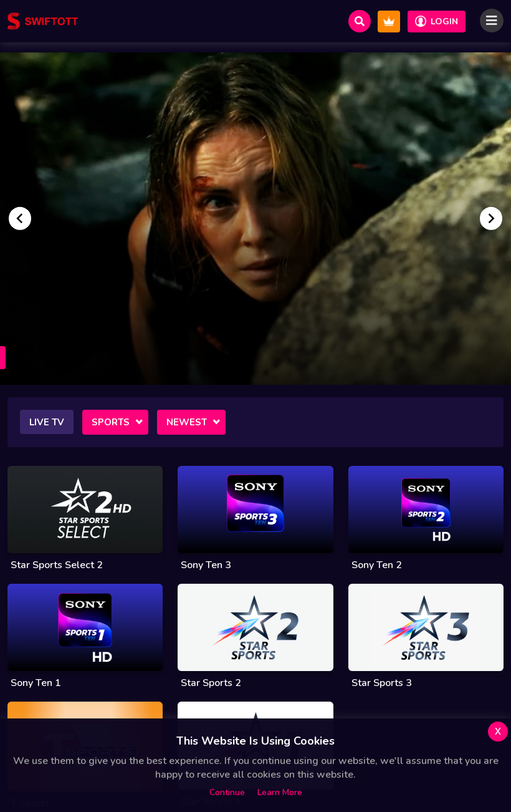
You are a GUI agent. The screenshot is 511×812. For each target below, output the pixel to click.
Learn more (280, 792)
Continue (227, 792)
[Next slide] (491, 218)
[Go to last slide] (20, 218)
